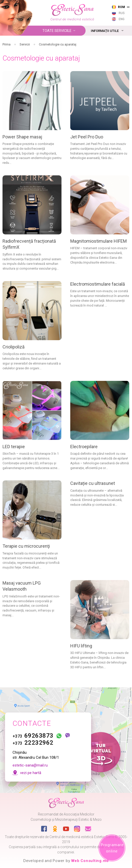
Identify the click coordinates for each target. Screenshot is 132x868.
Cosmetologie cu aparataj (58, 44)
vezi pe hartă (31, 773)
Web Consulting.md (90, 861)
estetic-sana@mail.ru (30, 765)
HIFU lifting (81, 646)
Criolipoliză (14, 347)
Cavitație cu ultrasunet (93, 483)
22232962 (33, 743)
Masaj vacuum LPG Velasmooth (22, 586)
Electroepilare (84, 447)
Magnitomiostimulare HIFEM (98, 241)
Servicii (25, 44)
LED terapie (14, 447)
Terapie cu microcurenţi (26, 546)
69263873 (33, 736)
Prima (7, 44)
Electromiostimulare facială (98, 284)
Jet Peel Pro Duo (87, 137)
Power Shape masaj (22, 137)
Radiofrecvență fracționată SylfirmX (29, 244)
